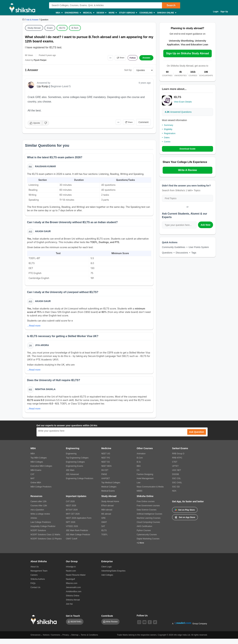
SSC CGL (176, 484)
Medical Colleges (109, 492)
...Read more (34, 328)
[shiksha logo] (45, 625)
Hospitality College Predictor (43, 532)
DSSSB (175, 480)
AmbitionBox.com (74, 597)
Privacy (66, 640)
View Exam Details (183, 102)
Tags (194, 253)
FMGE (104, 480)
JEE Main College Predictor (78, 540)
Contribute (107, 621)
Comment (144, 122)
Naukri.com (71, 576)
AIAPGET (106, 484)
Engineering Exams (75, 471)
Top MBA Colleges (39, 463)
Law (139, 488)
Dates (167, 137)
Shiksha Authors (38, 584)
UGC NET (177, 475)
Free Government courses (148, 511)
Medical (89, 13)
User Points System (199, 247)
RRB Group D (178, 459)
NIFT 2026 (71, 527)
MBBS (139, 496)
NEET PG (106, 463)
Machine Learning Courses (149, 523)
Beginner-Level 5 (61, 86)
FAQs (33, 589)
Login (216, 12)
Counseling (147, 13)
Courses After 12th (39, 511)
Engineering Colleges (75, 467)
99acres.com (72, 589)
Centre (167, 142)
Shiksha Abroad (73, 605)
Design (101, 13)
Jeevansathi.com (73, 593)
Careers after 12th (39, 507)
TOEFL (104, 540)
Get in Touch (73, 621)
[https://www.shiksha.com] (24, 20)
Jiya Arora (42, 349)
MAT (33, 484)
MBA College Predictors (41, 492)
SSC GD (176, 492)
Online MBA (36, 488)
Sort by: (128, 70)
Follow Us (142, 621)
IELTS (62, 28)
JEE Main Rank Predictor (77, 536)
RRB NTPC (177, 463)
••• (104, 58)
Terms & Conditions (89, 640)
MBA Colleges (37, 467)
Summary (169, 125)
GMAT (104, 527)
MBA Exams (36, 475)
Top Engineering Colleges (77, 463)
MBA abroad (107, 515)
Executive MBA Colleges (41, 471)
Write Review (112, 627)
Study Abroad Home (110, 507)
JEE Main (70, 475)
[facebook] (150, 627)
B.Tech (75, 28)
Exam (50, 28)
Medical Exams (108, 496)
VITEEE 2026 (72, 532)
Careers (34, 580)
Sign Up (224, 12)
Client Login (107, 572)
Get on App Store (185, 522)
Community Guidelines (174, 247)
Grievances (36, 640)
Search (171, 5)
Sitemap (75, 640)
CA (138, 475)
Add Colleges (107, 580)
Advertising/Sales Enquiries (113, 576)
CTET (175, 467)
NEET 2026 (71, 511)
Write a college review (40, 519)
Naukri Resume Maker (76, 580)
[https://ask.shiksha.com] (33, 20)
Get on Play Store (185, 515)
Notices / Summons (51, 640)
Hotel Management (145, 484)
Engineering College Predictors (80, 484)
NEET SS (106, 467)
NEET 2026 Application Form (79, 523)
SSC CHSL (177, 488)
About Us (35, 572)
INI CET (105, 475)
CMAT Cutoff (72, 544)
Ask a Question (37, 515)
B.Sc (139, 467)
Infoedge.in (71, 572)
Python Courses (144, 536)
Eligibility (168, 129)
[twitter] (155, 627)
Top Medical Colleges (111, 488)
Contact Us (35, 593)
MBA (59, 13)
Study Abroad (128, 13)
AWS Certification (144, 532)
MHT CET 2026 (73, 519)
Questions (167, 253)
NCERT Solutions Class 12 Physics (46, 544)
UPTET (175, 471)
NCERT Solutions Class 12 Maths (45, 540)
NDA (174, 496)
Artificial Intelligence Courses (149, 519)
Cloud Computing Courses (148, 527)
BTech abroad (107, 511)
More (113, 13)
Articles (34, 523)
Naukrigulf (70, 584)
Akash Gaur (43, 233)
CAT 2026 (70, 507)
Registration (170, 133)
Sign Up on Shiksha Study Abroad (188, 53)
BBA (139, 471)
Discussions (182, 253)
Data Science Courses (147, 515)
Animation (141, 459)
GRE (103, 523)
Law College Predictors (41, 527)
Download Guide (188, 149)
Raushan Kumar (46, 167)
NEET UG (106, 459)
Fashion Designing (145, 480)
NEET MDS (106, 471)
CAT (32, 480)
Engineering (73, 13)
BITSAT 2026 (72, 515)
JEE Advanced (72, 480)
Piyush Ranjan (40, 60)
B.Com (140, 463)
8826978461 (76, 627)
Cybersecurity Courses (147, 540)
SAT (103, 532)
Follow (131, 58)
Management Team (39, 576)
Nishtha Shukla (46, 394)
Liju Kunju (43, 86)
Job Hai (69, 609)
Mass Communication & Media (150, 492)
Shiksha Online (166, 13)
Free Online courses (146, 507)
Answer (146, 58)
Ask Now (206, 225)
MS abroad (106, 519)
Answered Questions (178, 112)
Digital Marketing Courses (148, 544)
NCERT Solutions (38, 536)
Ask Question (197, 437)
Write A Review (187, 170)
